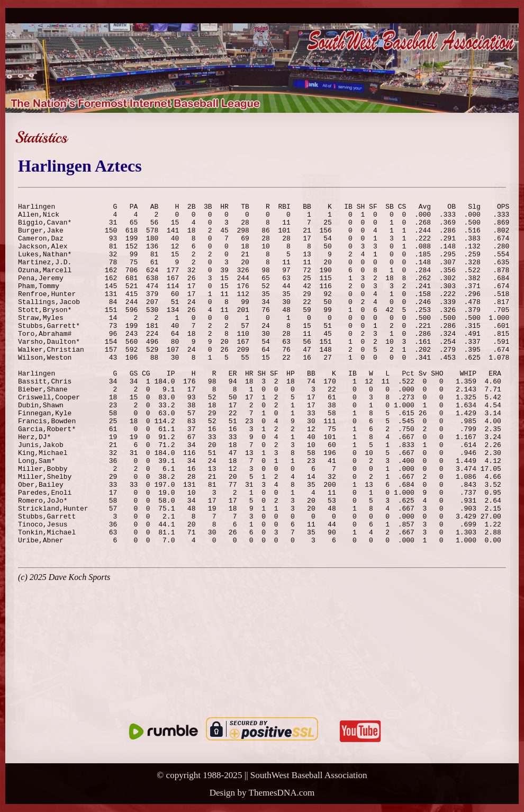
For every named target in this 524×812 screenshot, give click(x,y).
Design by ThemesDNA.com (262, 793)
